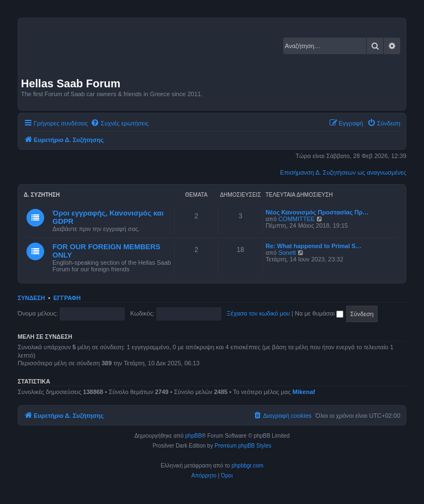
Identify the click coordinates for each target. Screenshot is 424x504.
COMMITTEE (296, 219)
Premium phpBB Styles (243, 446)
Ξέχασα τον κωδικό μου (259, 313)
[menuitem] (120, 123)
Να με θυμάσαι (319, 313)
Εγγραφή (67, 298)
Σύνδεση (31, 298)
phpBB (193, 436)
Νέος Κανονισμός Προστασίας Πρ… (317, 212)
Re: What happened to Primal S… (314, 246)
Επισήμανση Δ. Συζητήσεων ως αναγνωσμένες (343, 172)
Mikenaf (304, 392)
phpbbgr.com (247, 466)
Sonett (287, 253)
